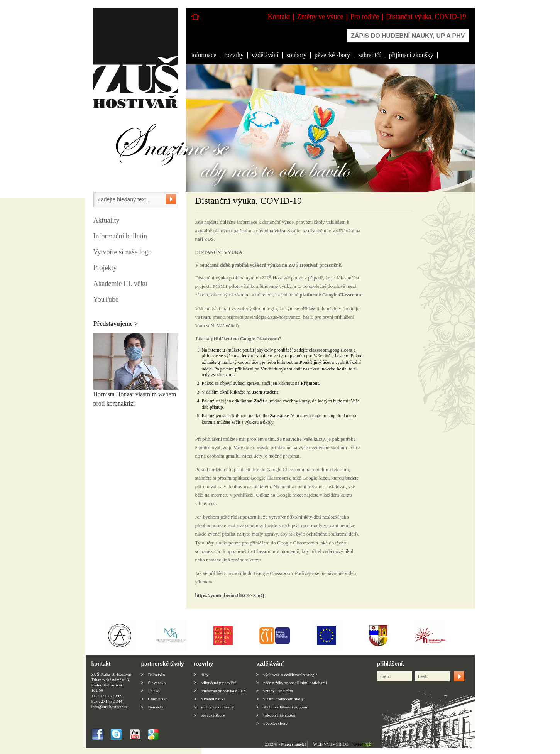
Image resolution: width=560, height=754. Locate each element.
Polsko (154, 691)
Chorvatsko (158, 699)
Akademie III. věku (120, 284)
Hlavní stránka (195, 17)
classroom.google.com (331, 350)
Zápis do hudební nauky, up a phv (408, 36)
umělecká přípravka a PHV (224, 691)
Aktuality (107, 220)
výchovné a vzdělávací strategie (290, 675)
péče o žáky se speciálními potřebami (295, 683)
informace (204, 55)
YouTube (106, 299)
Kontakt (279, 17)
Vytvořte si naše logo (123, 252)
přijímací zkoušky (411, 55)
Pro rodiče (365, 17)
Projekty (105, 268)
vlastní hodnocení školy (283, 699)
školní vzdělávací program (286, 707)
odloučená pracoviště (219, 683)
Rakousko (156, 675)
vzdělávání (265, 55)
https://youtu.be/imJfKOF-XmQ (230, 595)
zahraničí (370, 55)
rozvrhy (234, 55)
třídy (205, 675)
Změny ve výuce (320, 17)
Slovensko (157, 683)
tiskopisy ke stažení (280, 715)
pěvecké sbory (332, 55)
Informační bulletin (120, 236)
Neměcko (156, 707)
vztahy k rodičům (278, 691)
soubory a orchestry (217, 707)
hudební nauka (213, 699)
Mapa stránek (293, 744)
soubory (296, 55)
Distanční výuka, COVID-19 (426, 17)
